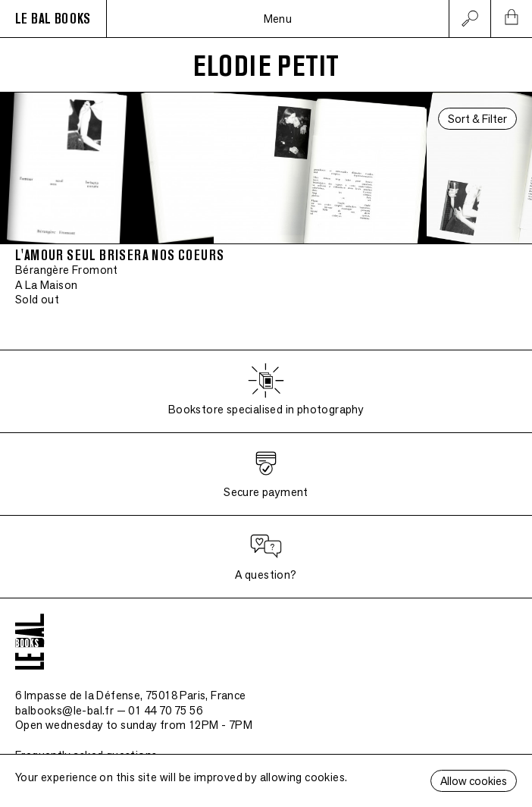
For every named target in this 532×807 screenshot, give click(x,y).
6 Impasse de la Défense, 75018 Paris (131, 695)
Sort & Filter (477, 119)
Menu (278, 19)
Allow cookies (474, 781)
